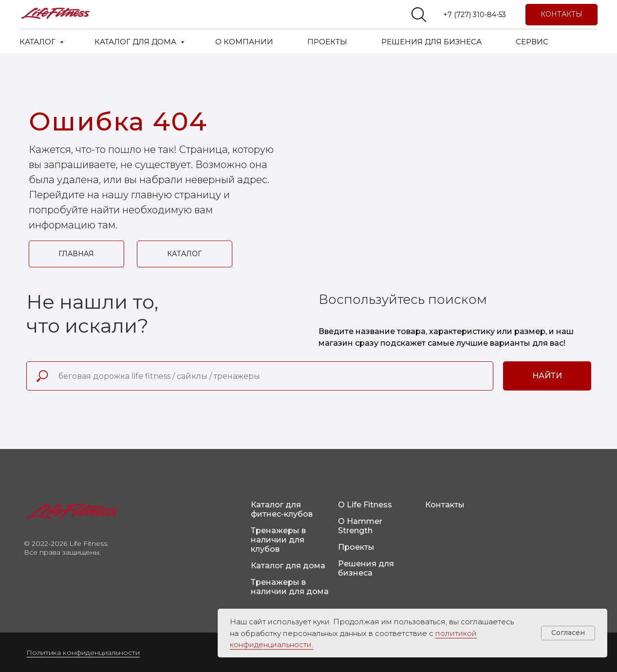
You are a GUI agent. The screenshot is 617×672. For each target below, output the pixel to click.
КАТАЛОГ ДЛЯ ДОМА (136, 42)
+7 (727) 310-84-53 (475, 15)
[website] (419, 15)
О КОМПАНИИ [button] (244, 42)
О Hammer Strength (360, 526)
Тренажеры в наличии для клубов (278, 540)
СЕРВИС (532, 42)
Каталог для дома (288, 566)
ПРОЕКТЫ (327, 42)
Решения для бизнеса (366, 568)
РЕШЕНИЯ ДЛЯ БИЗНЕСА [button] (431, 42)
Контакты (445, 505)
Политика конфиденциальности (83, 653)
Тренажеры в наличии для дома (290, 587)
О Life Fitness (365, 505)
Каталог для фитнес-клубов (282, 509)
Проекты (356, 547)
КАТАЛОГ (38, 42)
